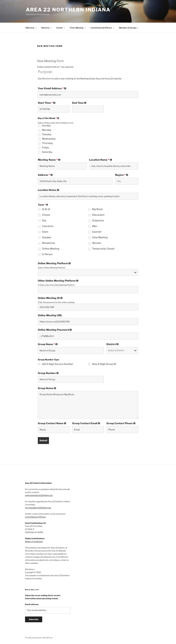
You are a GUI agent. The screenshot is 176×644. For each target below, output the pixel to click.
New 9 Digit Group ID (104, 364)
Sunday (46, 126)
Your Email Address (52, 88)
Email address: (32, 604)
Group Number (48, 373)
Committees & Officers (103, 28)
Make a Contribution (34, 541)
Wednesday (49, 139)
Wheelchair (49, 243)
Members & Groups (129, 28)
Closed (46, 215)
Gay (44, 220)
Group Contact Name (52, 423)
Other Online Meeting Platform (58, 281)
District (112, 344)
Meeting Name (49, 160)
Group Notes (47, 388)
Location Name (101, 160)
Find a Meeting (78, 28)
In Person (47, 254)
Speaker (47, 237)
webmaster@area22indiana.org (39, 495)
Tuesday (47, 134)
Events (61, 28)
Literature (48, 226)
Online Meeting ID (50, 298)
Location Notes (48, 190)
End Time (79, 103)
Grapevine (98, 220)
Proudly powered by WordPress (39, 638)
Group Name (48, 344)
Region (122, 175)
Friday (46, 148)
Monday (47, 130)
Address (45, 175)
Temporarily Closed (103, 249)
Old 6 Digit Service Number (58, 364)
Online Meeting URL (50, 315)
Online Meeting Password (55, 330)
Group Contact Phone (121, 423)
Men (95, 226)
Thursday (47, 143)
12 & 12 (46, 209)
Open (45, 232)
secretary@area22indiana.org (38, 508)
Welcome (31, 28)
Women (97, 243)
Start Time (47, 103)
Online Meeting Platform (54, 263)
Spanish (97, 232)
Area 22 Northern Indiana (68, 10)
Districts (47, 28)
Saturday (47, 152)
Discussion (98, 215)
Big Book (97, 209)
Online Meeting (51, 249)
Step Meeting (100, 237)
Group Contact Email (86, 423)
